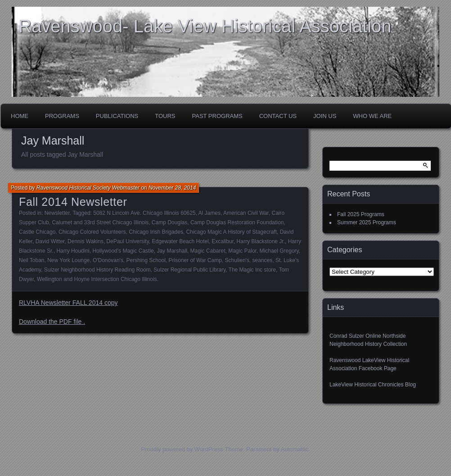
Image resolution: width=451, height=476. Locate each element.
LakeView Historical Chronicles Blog (373, 385)
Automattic (295, 449)
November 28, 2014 (172, 188)
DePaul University (127, 241)
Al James (210, 213)
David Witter (50, 241)
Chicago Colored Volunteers (92, 232)
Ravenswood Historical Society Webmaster (88, 188)
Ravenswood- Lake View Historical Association (205, 26)
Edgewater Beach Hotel (180, 241)
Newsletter (57, 213)
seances (263, 260)
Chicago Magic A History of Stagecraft (232, 232)
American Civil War (246, 213)
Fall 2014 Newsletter (73, 202)
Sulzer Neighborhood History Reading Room (97, 270)
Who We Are (372, 116)
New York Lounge (68, 260)
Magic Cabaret (207, 251)
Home (20, 116)
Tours (165, 116)
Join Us (325, 116)
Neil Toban (32, 260)
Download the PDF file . (52, 322)
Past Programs (217, 116)
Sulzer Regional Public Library (189, 270)
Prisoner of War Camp (195, 260)
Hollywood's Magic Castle (123, 251)
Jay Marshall (172, 251)
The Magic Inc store (252, 270)
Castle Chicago (37, 232)
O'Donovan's (108, 260)
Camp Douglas (169, 222)
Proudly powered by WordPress (182, 449)
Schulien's (237, 260)
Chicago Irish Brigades (156, 232)
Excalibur (223, 241)
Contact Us (278, 116)
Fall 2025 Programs (361, 214)
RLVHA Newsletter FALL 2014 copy (68, 303)
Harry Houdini (73, 251)
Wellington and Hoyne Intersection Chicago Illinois (97, 279)
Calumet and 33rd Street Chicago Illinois (100, 222)
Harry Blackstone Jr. (261, 241)
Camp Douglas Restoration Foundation (237, 222)
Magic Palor (242, 251)
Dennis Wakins (86, 241)
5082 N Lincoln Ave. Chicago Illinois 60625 (144, 213)
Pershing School (146, 260)
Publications (117, 116)
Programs (62, 116)
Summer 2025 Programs (367, 222)
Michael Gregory (279, 251)
